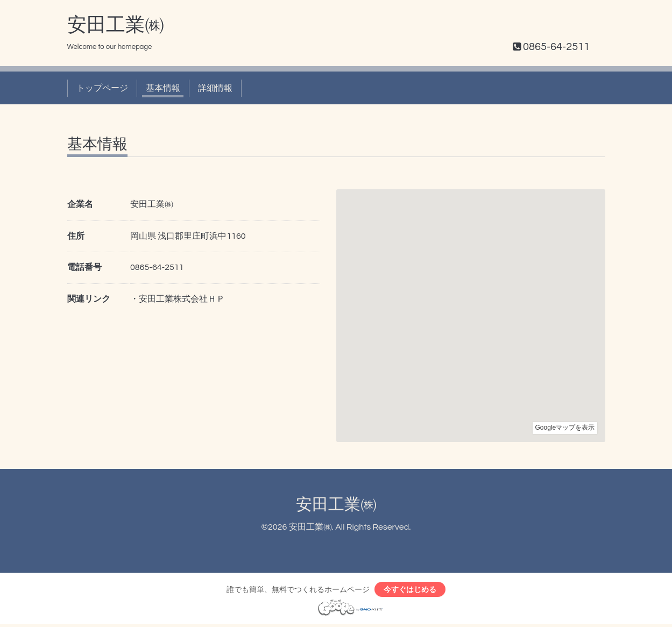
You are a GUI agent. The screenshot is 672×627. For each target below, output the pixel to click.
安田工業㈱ (116, 25)
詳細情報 (215, 88)
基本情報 (163, 88)
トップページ (102, 88)
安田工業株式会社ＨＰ (182, 299)
